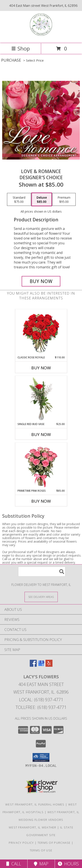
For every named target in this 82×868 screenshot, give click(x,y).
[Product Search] (42, 572)
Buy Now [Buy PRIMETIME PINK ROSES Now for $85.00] (41, 501)
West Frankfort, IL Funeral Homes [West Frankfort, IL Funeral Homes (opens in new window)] (35, 804)
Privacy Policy (21, 843)
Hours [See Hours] (68, 864)
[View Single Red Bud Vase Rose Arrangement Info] (41, 399)
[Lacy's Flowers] (41, 37)
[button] (41, 757)
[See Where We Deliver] (41, 597)
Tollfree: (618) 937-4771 (41, 707)
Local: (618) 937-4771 (41, 700)
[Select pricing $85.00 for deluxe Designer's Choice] (42, 200)
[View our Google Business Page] (41, 665)
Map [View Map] (41, 864)
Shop (21, 48)
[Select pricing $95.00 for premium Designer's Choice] (64, 200)
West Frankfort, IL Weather (33, 827)
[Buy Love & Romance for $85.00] (41, 281)
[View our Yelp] (49, 665)
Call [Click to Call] (14, 864)
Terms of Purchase (54, 843)
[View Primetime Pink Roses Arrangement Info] (41, 466)
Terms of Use (41, 850)
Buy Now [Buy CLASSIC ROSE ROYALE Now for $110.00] (41, 368)
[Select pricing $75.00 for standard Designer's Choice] (19, 200)
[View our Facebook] (33, 665)
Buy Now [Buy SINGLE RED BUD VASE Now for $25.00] (41, 434)
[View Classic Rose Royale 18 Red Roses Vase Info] (41, 332)
